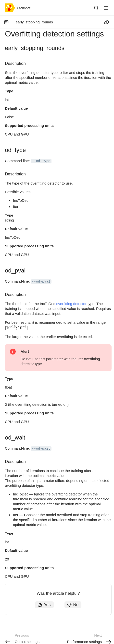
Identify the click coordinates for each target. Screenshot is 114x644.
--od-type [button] (41, 161)
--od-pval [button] (41, 282)
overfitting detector (71, 304)
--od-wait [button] (41, 449)
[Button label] (106, 8)
